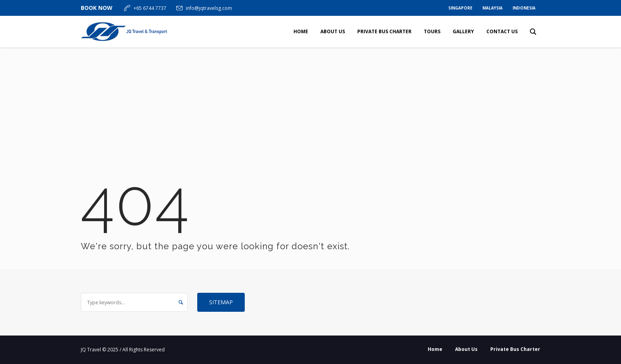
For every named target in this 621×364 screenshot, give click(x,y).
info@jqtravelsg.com (209, 8)
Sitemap (221, 302)
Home (435, 349)
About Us (466, 349)
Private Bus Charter (515, 349)
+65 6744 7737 (150, 8)
